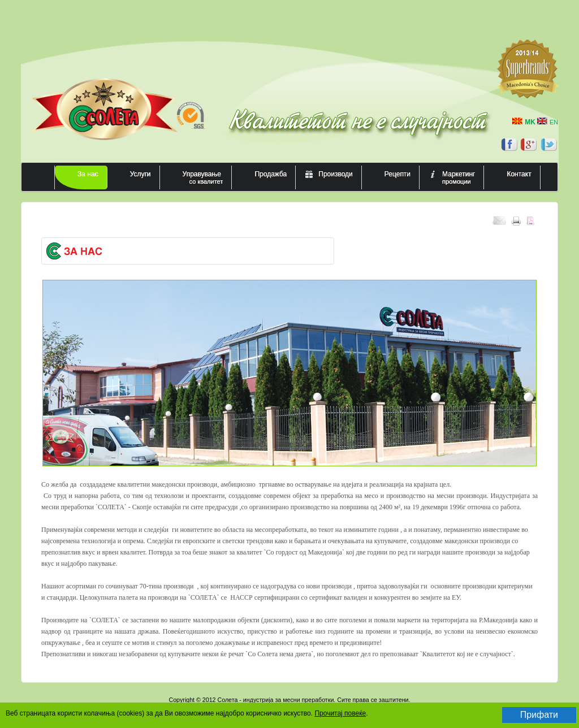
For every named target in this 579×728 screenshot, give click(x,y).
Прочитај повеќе (340, 713)
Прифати (539, 715)
